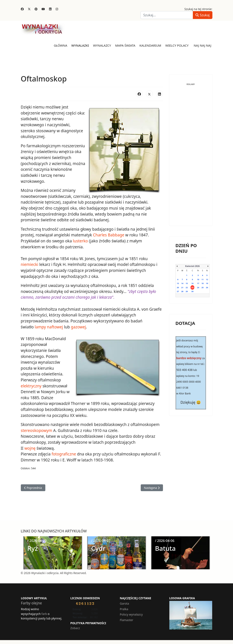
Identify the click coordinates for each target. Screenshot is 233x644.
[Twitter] (29, 9)
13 (178, 283)
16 (192, 283)
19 (207, 283)
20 (178, 287)
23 (192, 287)
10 (198, 279)
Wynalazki (80, 45)
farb (44, 612)
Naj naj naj (202, 45)
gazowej (78, 326)
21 (182, 287)
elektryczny (31, 385)
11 (203, 279)
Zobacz (75, 627)
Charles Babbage (108, 235)
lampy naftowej (49, 326)
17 (198, 283)
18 (203, 283)
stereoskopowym (36, 429)
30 (192, 291)
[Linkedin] (50, 9)
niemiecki (30, 264)
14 (182, 283)
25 (203, 287)
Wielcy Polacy (177, 45)
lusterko (80, 241)
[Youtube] (43, 9)
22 (187, 287)
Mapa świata (125, 45)
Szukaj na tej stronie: (198, 9)
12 (207, 279)
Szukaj (203, 15)
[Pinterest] (36, 9)
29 (187, 291)
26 (207, 287)
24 (198, 287)
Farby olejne (32, 602)
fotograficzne (64, 453)
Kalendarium (150, 45)
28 (182, 291)
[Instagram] (57, 9)
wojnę (30, 447)
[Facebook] (22, 9)
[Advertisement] (191, 158)
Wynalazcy (102, 45)
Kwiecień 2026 (192, 266)
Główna (60, 45)
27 (178, 291)
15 (187, 283)
